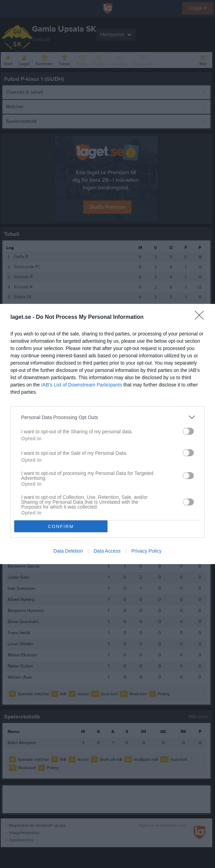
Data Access (107, 551)
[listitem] (108, 417)
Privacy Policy (147, 551)
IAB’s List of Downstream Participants (82, 385)
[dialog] (108, 434)
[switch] (188, 431)
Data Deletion (68, 551)
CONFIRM (61, 526)
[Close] (201, 317)
